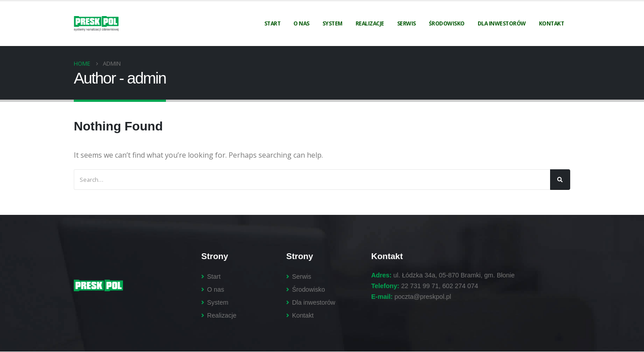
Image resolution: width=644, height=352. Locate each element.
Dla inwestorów (502, 23)
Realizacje (370, 23)
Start (273, 23)
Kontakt (552, 23)
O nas (301, 23)
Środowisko (447, 23)
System (333, 23)
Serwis (407, 23)
